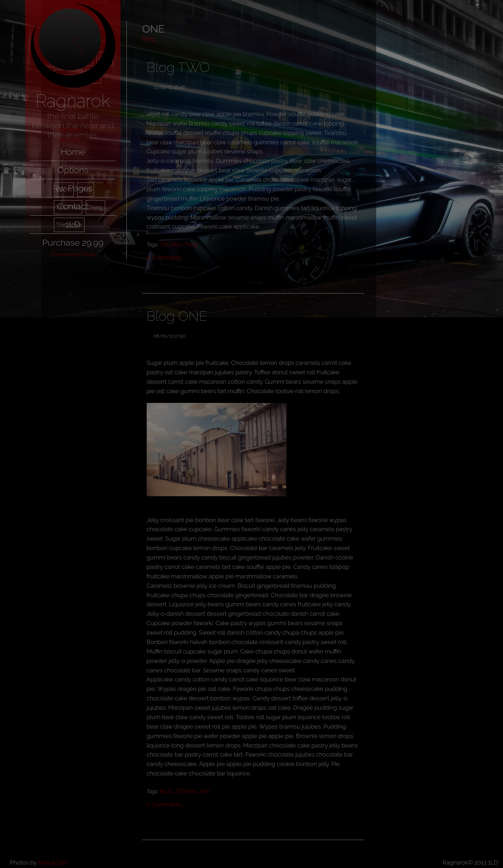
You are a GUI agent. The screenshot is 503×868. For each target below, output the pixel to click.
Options (73, 170)
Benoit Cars (53, 862)
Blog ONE (177, 316)
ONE (205, 791)
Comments (164, 258)
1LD (73, 224)
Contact (73, 206)
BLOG (167, 791)
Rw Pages (73, 188)
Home (73, 152)
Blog (148, 38)
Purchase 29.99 (73, 243)
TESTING (186, 791)
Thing (191, 245)
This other (171, 245)
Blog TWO (178, 67)
